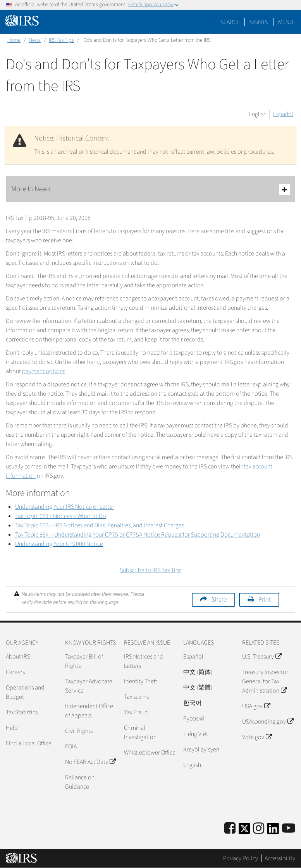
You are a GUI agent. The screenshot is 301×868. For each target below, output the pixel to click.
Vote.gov (257, 737)
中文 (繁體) (198, 688)
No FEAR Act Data (90, 762)
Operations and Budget (25, 692)
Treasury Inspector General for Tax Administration (265, 681)
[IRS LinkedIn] (273, 831)
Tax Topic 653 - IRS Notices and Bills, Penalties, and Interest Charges (100, 525)
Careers (15, 672)
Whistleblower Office (150, 753)
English (258, 114)
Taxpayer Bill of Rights (84, 661)
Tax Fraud (136, 712)
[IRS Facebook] (230, 829)
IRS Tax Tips (61, 40)
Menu (286, 22)
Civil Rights (79, 731)
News (35, 40)
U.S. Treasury (261, 657)
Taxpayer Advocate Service (89, 686)
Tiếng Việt (196, 734)
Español (283, 114)
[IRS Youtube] (289, 829)
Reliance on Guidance (80, 782)
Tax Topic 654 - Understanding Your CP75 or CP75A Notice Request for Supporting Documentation (138, 535)
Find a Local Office (29, 743)
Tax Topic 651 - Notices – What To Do (61, 516)
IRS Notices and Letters (144, 661)
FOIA (71, 746)
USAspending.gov (267, 722)
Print (265, 600)
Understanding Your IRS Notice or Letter (65, 507)
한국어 (193, 703)
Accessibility (280, 858)
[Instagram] (259, 829)
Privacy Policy (241, 858)
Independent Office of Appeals (89, 711)
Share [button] (219, 600)
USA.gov (256, 706)
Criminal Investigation (140, 732)
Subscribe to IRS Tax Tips (150, 570)
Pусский (194, 719)
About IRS (18, 657)
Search (230, 22)
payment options (44, 371)
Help (12, 728)
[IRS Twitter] (244, 831)
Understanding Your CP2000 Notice (59, 544)
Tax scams (136, 697)
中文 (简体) (198, 672)
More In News (150, 190)
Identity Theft (140, 681)
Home (14, 40)
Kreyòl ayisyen (201, 750)
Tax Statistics (22, 712)
